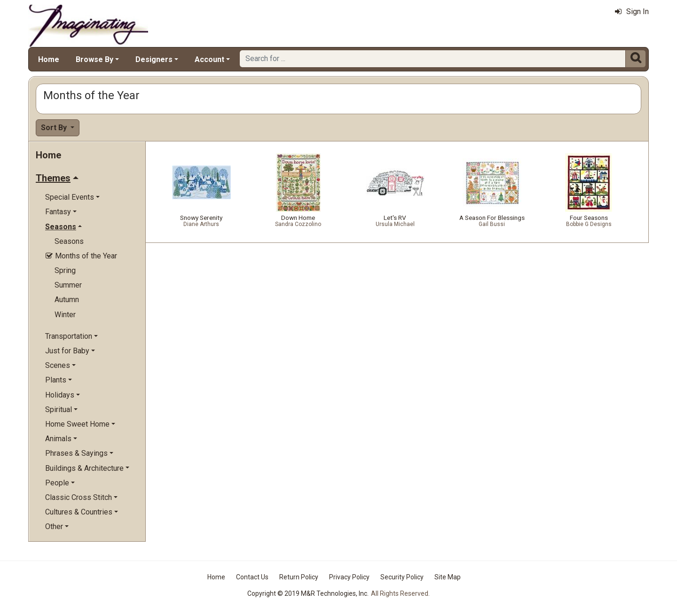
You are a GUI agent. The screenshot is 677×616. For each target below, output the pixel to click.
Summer (68, 285)
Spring (65, 270)
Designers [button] (154, 59)
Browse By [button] (94, 59)
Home (49, 59)
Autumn (67, 300)
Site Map (448, 577)
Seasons (69, 241)
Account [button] (209, 59)
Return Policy (299, 577)
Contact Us (252, 577)
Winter (65, 315)
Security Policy (402, 577)
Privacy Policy (349, 577)
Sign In (632, 12)
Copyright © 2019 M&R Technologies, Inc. (308, 593)
